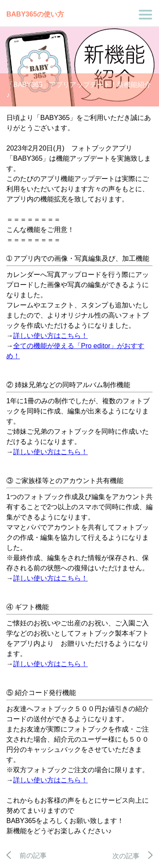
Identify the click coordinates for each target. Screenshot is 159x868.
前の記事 (26, 855)
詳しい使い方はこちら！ (50, 336)
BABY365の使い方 (35, 14)
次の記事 (132, 856)
